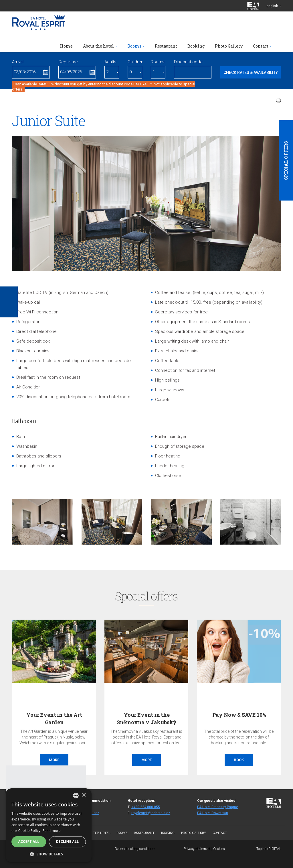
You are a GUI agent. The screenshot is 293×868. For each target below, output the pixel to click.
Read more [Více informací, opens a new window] (52, 831)
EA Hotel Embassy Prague (218, 807)
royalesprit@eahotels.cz (151, 813)
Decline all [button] (68, 842)
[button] (49, 854)
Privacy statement (197, 849)
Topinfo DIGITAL (269, 849)
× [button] (84, 795)
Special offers (286, 160)
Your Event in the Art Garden (54, 718)
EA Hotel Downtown (213, 813)
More (54, 760)
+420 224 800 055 (146, 807)
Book (239, 760)
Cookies (219, 849)
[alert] (49, 825)
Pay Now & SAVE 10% (239, 715)
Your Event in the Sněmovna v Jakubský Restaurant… (147, 722)
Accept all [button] (29, 842)
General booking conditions (135, 849)
